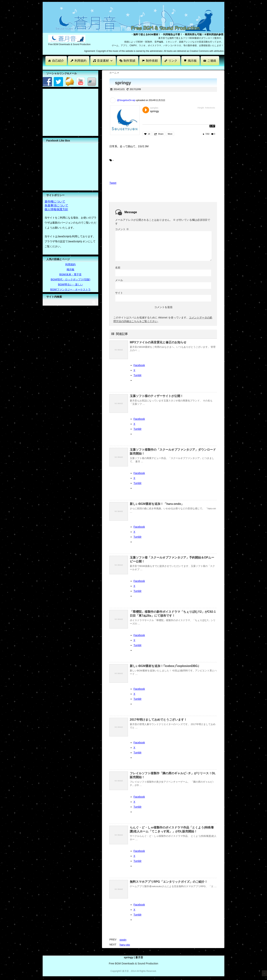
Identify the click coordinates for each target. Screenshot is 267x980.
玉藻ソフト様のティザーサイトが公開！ (156, 396)
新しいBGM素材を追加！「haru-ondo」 (157, 504)
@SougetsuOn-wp (126, 100)
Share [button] (161, 134)
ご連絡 (212, 61)
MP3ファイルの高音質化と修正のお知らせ (158, 342)
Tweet (113, 183)
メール (119, 280)
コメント (122, 229)
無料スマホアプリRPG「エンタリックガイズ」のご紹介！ (169, 882)
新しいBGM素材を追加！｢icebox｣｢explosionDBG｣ (164, 666)
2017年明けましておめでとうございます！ (158, 720)
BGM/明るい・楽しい (70, 284)
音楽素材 (105, 61)
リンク (173, 61)
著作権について (55, 202)
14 (149, 134)
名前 (118, 268)
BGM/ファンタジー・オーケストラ (70, 289)
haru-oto (125, 945)
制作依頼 (152, 61)
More (170, 134)
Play (146, 110)
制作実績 (129, 61)
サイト (119, 293)
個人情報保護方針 (56, 209)
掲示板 (192, 61)
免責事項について (56, 205)
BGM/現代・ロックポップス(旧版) (70, 279)
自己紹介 (58, 61)
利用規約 (80, 61)
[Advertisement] (110, 68)
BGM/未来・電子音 (70, 274)
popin (123, 940)
